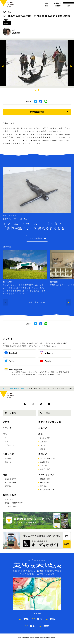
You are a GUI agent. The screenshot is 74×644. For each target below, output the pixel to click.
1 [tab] (35, 90)
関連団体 (8, 486)
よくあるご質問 (11, 506)
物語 (33, 626)
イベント (7, 428)
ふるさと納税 (45, 469)
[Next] (71, 67)
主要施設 (44, 442)
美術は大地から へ (37, 302)
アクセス (7, 422)
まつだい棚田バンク (48, 458)
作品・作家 (7, 12)
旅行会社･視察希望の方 (14, 503)
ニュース (43, 428)
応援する (43, 454)
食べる (43, 445)
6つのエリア (45, 438)
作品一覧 (25, 389)
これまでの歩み (11, 479)
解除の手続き (45, 482)
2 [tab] (39, 90)
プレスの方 (9, 499)
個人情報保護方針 (47, 489)
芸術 (39, 619)
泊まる (43, 449)
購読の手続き (45, 479)
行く (5, 434)
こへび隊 (44, 466)
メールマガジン (46, 474)
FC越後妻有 (45, 462)
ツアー (7, 442)
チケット (8, 438)
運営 (46, 626)
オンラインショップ (49, 422)
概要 (5, 474)
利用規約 (44, 486)
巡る (41, 434)
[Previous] (3, 67)
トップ (5, 389)
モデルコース (10, 445)
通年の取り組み (11, 482)
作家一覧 (8, 462)
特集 (26, 619)
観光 (53, 619)
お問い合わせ (10, 495)
